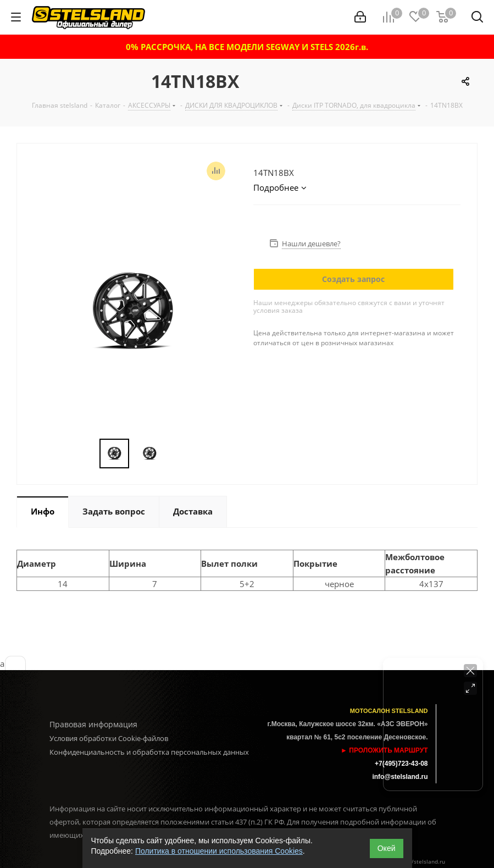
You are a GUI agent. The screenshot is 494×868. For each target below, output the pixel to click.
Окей (387, 848)
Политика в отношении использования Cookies (219, 851)
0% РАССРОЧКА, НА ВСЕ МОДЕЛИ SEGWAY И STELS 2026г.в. (247, 47)
